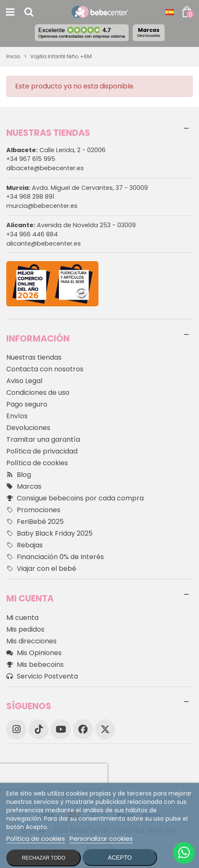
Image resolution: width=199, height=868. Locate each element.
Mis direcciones (31, 641)
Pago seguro (27, 404)
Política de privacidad (42, 451)
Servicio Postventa (42, 676)
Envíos (17, 416)
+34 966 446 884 (32, 234)
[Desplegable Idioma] (170, 12)
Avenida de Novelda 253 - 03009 (71, 225)
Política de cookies (37, 463)
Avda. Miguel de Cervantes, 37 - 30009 (77, 188)
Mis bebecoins (35, 665)
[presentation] (54, 776)
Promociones (33, 510)
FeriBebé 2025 (35, 522)
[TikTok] (39, 729)
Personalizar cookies (101, 838)
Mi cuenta (22, 618)
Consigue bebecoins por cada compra (75, 498)
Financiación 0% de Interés (55, 557)
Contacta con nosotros (45, 369)
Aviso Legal (24, 381)
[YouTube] (61, 729)
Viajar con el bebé (41, 569)
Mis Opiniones (34, 653)
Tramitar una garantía (43, 439)
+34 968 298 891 (30, 197)
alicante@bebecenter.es (44, 244)
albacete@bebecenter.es (45, 168)
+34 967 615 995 (31, 159)
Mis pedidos (25, 629)
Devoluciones (28, 428)
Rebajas (25, 545)
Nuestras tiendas (34, 357)
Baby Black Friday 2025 (49, 534)
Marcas (149, 32)
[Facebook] (83, 729)
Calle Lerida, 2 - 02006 (56, 150)
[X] (105, 729)
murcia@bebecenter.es (42, 206)
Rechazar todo (44, 858)
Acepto (120, 858)
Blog (19, 475)
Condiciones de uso (38, 393)
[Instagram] (16, 729)
